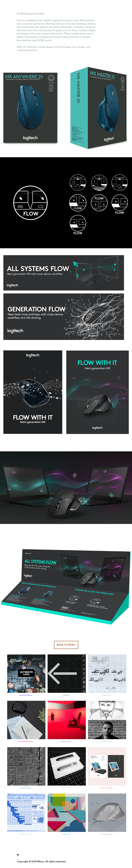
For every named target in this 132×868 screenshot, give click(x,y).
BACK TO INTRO (66, 645)
